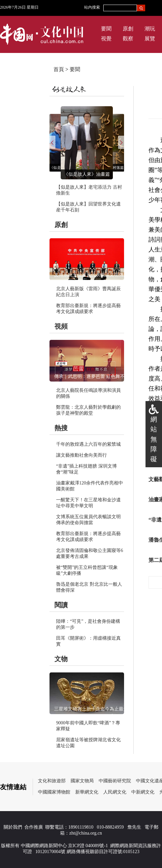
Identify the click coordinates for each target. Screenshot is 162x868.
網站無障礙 (154, 439)
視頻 (61, 326)
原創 (128, 29)
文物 (61, 659)
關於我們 (13, 827)
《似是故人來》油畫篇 (87, 174)
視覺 (106, 39)
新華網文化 (87, 792)
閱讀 (61, 605)
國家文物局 (82, 781)
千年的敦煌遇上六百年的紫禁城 (88, 444)
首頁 (59, 69)
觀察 (128, 39)
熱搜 (61, 428)
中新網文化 (143, 792)
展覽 (150, 39)
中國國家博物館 (54, 792)
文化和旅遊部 (52, 781)
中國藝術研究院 (115, 781)
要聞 (106, 29)
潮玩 (150, 29)
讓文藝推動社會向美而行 (81, 455)
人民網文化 (115, 792)
